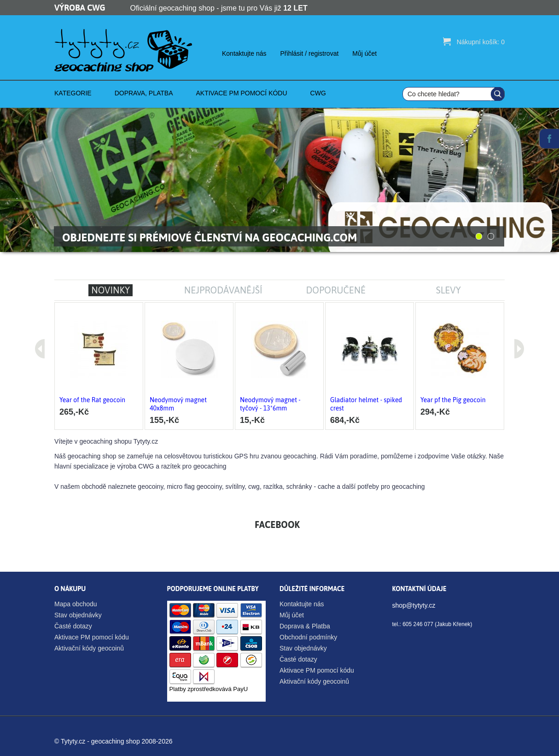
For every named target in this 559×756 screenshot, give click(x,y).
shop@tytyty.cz (414, 605)
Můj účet (364, 53)
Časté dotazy (73, 626)
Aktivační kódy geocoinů (89, 648)
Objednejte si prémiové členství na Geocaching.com (210, 237)
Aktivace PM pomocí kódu (92, 637)
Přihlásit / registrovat (310, 53)
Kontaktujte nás (244, 53)
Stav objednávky (78, 615)
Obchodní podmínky (308, 637)
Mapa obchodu (76, 604)
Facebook (549, 139)
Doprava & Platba (305, 626)
